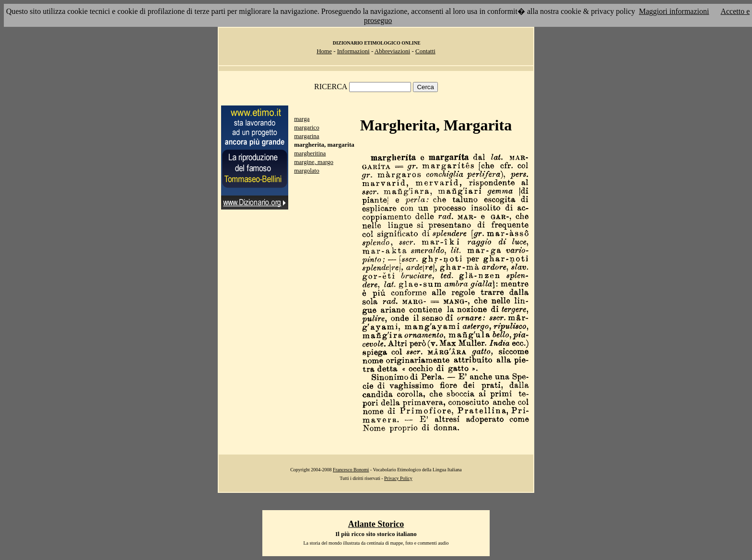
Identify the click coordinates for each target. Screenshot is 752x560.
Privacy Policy (398, 478)
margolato (306, 170)
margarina (306, 136)
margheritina (310, 153)
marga (302, 119)
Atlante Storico (376, 524)
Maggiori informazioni (674, 11)
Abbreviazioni (392, 51)
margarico (306, 127)
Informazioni (353, 51)
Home (324, 51)
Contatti (425, 51)
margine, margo (314, 162)
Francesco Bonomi (351, 470)
